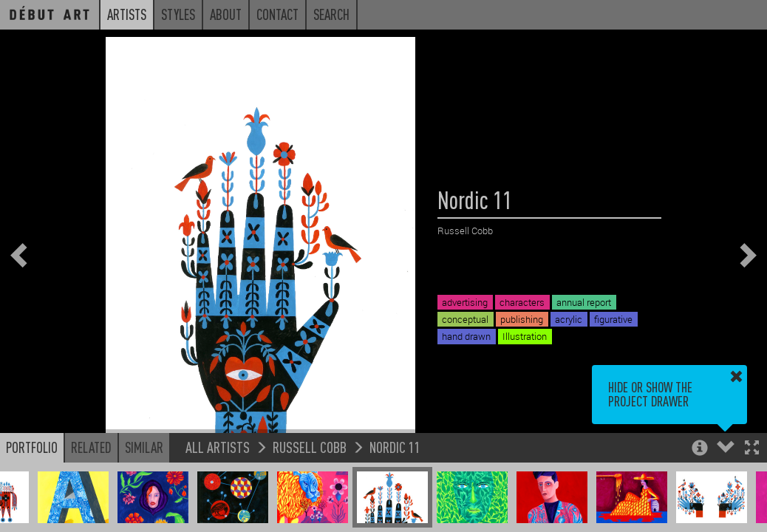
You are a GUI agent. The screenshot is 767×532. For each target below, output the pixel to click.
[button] (752, 449)
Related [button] (91, 447)
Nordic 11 (395, 447)
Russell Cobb (310, 447)
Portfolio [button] (32, 447)
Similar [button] (144, 447)
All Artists (218, 447)
